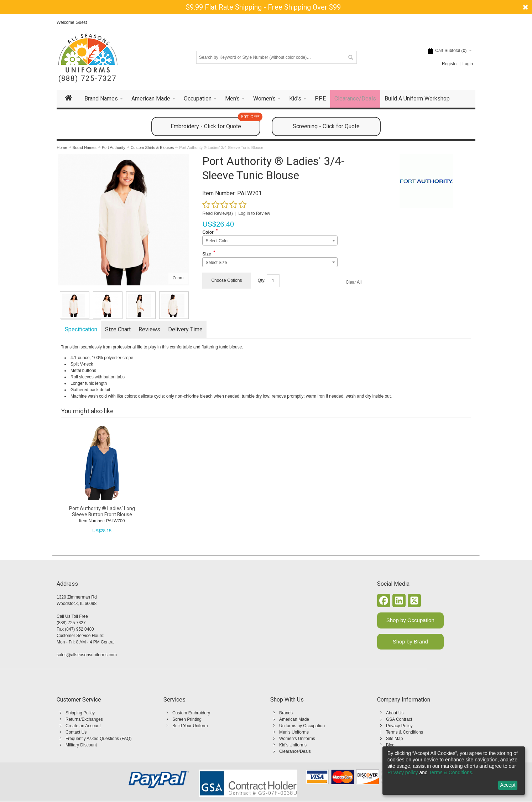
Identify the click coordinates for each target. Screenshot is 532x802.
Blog (390, 745)
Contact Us (76, 732)
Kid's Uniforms (293, 745)
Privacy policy (403, 772)
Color (208, 232)
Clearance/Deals (295, 751)
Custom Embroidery (191, 713)
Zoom (178, 278)
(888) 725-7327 (87, 79)
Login (468, 64)
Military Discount (81, 745)
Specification (81, 329)
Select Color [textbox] (217, 241)
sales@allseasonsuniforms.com (87, 655)
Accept (508, 785)
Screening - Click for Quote (326, 126)
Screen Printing (187, 719)
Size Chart (118, 329)
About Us (395, 713)
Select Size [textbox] (216, 263)
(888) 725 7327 (71, 623)
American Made (294, 719)
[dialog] (454, 771)
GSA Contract (399, 719)
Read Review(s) (217, 213)
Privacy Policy (399, 726)
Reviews (149, 329)
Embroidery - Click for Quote (215, 123)
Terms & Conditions (405, 732)
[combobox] (270, 240)
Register (450, 64)
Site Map (394, 739)
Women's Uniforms (297, 739)
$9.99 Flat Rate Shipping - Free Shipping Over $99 (263, 7)
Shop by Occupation (410, 620)
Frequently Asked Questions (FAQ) (98, 739)
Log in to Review (254, 213)
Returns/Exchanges (84, 719)
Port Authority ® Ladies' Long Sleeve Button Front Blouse (102, 511)
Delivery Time (185, 329)
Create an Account (83, 726)
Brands (286, 713)
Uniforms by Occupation (302, 726)
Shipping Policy (80, 713)
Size (207, 254)
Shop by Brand (410, 641)
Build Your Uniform (190, 726)
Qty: (262, 280)
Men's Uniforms (294, 732)
